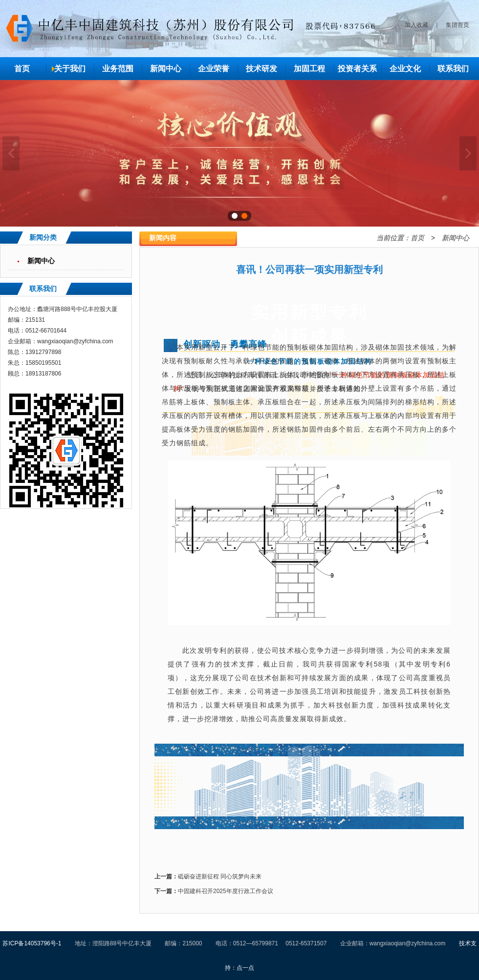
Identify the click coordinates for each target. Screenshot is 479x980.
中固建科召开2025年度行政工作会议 (226, 891)
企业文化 (405, 69)
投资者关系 (357, 69)
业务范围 (118, 69)
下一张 (468, 153)
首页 (22, 69)
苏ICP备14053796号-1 (32, 943)
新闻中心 (166, 69)
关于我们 (70, 69)
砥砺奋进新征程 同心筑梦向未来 (220, 876)
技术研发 (261, 69)
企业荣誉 (214, 69)
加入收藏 (416, 25)
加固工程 (309, 69)
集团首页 (457, 25)
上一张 (11, 153)
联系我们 (453, 69)
